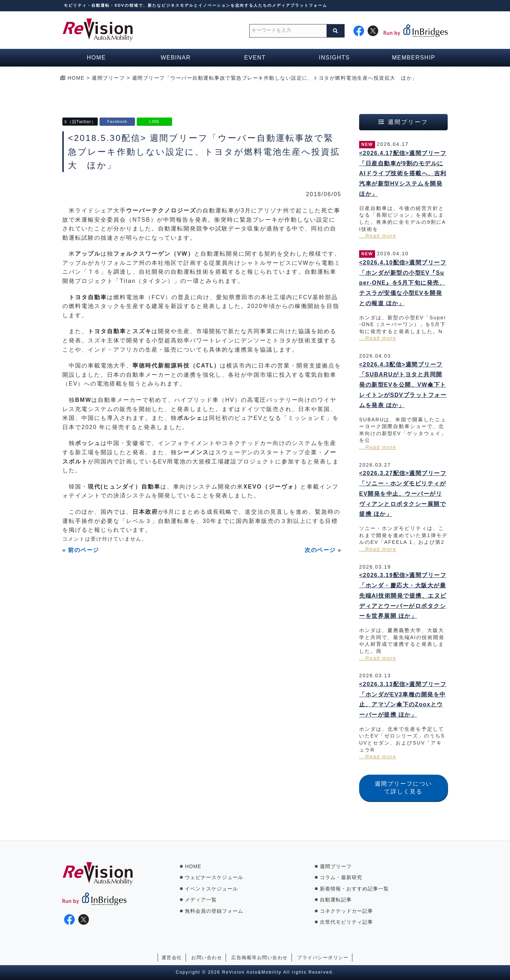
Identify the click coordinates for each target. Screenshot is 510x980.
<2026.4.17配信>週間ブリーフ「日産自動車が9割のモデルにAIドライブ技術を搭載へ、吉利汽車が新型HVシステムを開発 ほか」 (403, 173)
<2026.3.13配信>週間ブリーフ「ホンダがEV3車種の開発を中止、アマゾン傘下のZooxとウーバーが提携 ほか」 (403, 699)
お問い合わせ (207, 958)
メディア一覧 (201, 900)
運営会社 (172, 958)
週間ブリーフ (336, 866)
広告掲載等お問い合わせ (260, 958)
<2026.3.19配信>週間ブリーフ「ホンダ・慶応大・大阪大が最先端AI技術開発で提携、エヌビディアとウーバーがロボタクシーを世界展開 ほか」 (403, 596)
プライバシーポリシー (323, 958)
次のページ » (323, 550)
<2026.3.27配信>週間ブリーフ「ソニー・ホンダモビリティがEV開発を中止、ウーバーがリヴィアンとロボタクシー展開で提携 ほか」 (403, 494)
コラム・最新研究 (341, 877)
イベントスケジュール (211, 889)
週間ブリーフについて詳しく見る (403, 788)
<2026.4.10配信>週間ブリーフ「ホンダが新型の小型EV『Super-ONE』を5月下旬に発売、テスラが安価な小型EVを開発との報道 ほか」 (403, 283)
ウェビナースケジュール (214, 877)
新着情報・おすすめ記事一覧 (354, 889)
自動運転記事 (336, 900)
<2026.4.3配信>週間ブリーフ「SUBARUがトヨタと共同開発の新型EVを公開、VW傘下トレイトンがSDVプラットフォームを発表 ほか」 (403, 385)
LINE (154, 121)
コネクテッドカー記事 (346, 911)
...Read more (378, 236)
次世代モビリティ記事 (346, 922)
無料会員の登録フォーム (214, 911)
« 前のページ (81, 550)
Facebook (117, 121)
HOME (193, 866)
